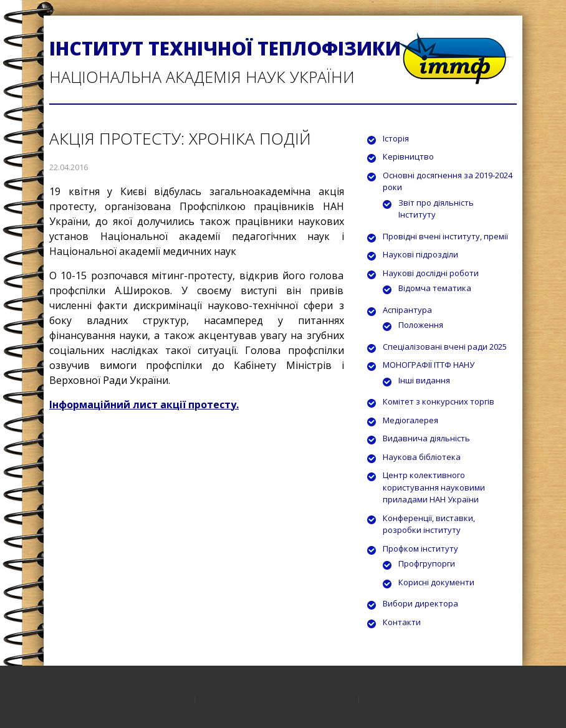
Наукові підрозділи (420, 254)
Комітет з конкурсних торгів (439, 401)
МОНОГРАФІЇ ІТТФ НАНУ (429, 365)
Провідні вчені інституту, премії (445, 236)
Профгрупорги (427, 563)
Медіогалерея (410, 420)
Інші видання (424, 380)
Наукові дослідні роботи (431, 273)
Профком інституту (420, 548)
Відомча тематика (435, 288)
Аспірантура (407, 310)
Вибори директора (420, 603)
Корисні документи (436, 582)
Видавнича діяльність (426, 438)
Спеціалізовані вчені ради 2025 (445, 347)
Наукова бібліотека (422, 457)
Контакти (402, 622)
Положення (421, 325)
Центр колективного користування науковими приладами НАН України (434, 487)
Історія (396, 138)
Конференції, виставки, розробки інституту (429, 524)
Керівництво (408, 156)
